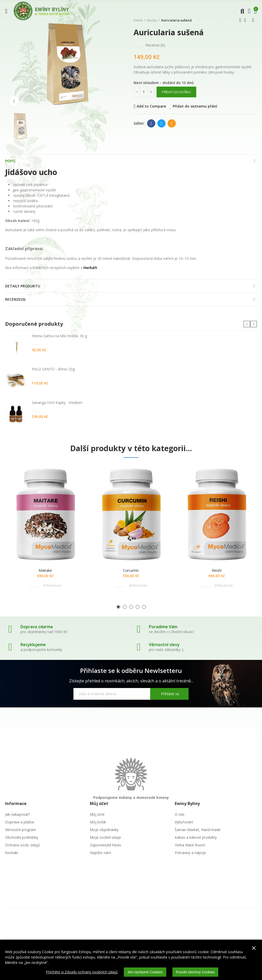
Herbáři (90, 268)
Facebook (151, 123)
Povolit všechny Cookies (195, 972)
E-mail (172, 123)
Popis (10, 161)
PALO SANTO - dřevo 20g (53, 369)
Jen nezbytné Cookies (145, 972)
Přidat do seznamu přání (195, 106)
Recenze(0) (15, 299)
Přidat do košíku (176, 92)
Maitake (45, 570)
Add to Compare (151, 106)
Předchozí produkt (240, 20)
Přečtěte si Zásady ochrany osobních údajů (82, 972)
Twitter (162, 123)
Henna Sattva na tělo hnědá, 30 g (59, 336)
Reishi (217, 570)
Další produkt (253, 20)
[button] (247, 324)
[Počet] (144, 92)
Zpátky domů (247, 20)
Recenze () (155, 45)
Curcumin (131, 570)
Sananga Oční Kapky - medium (57, 403)
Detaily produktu (23, 286)
